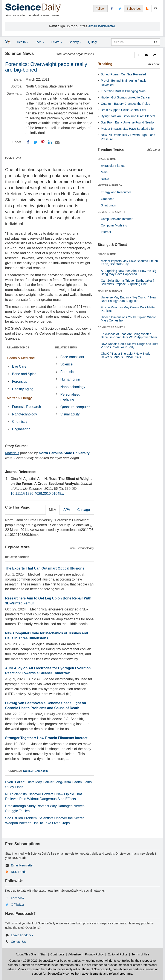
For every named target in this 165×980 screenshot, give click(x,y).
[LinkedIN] (50, 142)
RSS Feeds (19, 872)
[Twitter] (35, 142)
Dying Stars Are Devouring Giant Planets (128, 116)
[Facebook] (28, 142)
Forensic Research (26, 407)
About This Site (26, 954)
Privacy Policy (94, 954)
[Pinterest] (43, 142)
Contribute (57, 954)
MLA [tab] (53, 510)
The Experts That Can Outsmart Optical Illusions (45, 568)
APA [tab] (67, 510)
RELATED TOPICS (18, 348)
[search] (156, 42)
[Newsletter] (156, 9)
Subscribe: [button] (134, 9)
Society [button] (75, 42)
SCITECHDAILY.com (35, 771)
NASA (105, 179)
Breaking (105, 64)
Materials (12, 453)
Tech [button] (40, 42)
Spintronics (108, 205)
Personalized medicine (70, 397)
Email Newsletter (22, 865)
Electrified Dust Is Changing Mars (123, 91)
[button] (139, 55)
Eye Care (19, 366)
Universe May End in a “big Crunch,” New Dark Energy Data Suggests (129, 299)
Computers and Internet (117, 219)
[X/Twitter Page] (120, 9)
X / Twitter (18, 905)
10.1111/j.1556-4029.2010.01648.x (37, 494)
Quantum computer (75, 407)
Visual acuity (70, 414)
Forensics (19, 382)
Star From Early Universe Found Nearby (128, 122)
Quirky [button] (94, 42)
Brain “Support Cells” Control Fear (124, 110)
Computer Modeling (114, 225)
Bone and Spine (24, 374)
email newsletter (102, 26)
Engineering (21, 429)
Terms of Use (140, 954)
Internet (106, 232)
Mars (104, 172)
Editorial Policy (118, 954)
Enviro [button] (57, 42)
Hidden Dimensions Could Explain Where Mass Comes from (129, 319)
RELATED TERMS (66, 348)
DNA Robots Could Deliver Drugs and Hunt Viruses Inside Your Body (130, 346)
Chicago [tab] (84, 510)
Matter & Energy (19, 398)
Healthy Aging (23, 389)
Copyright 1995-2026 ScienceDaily (33, 961)
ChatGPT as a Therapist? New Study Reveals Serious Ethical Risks (126, 355)
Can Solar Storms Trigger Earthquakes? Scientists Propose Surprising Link (128, 282)
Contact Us (18, 942)
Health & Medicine (21, 358)
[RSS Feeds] (147, 9)
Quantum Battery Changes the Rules (126, 104)
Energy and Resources (116, 192)
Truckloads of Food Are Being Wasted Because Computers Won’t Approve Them (129, 336)
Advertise (75, 954)
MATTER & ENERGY (110, 186)
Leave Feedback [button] (22, 935)
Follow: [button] (100, 9)
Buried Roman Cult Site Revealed (123, 74)
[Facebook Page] (112, 9)
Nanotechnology (24, 414)
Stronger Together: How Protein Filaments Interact (46, 738)
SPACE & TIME (107, 159)
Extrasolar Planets (113, 166)
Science (66, 364)
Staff (43, 954)
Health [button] (23, 42)
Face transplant (72, 357)
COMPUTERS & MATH (111, 212)
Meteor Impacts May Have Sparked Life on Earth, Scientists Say (129, 263)
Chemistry (20, 422)
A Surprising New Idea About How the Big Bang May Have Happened (129, 272)
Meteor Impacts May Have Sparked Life (127, 129)
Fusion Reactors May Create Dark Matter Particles (128, 309)
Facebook (18, 898)
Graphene (108, 199)
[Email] (57, 142)
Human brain (70, 379)
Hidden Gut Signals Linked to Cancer (126, 97)
